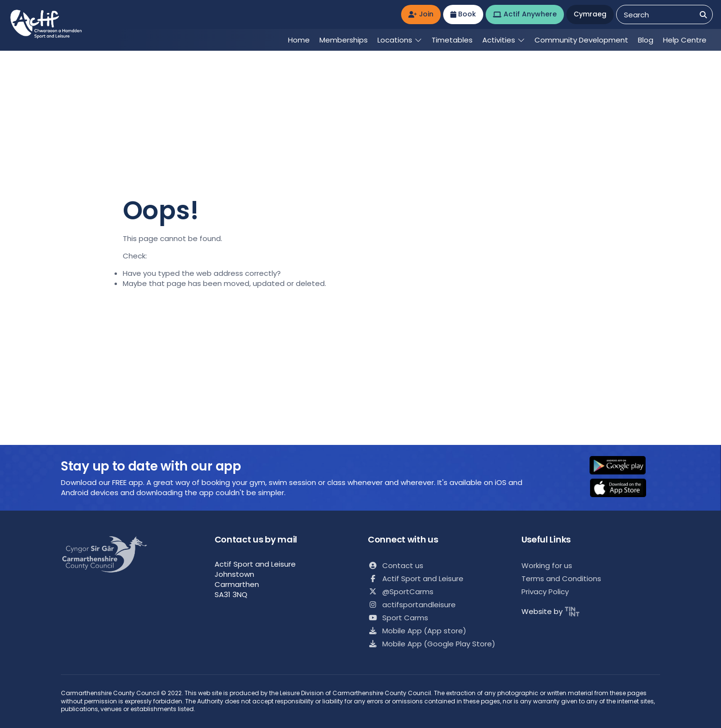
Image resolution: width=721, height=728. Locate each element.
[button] (624, 466)
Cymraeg (590, 14)
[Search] (703, 15)
